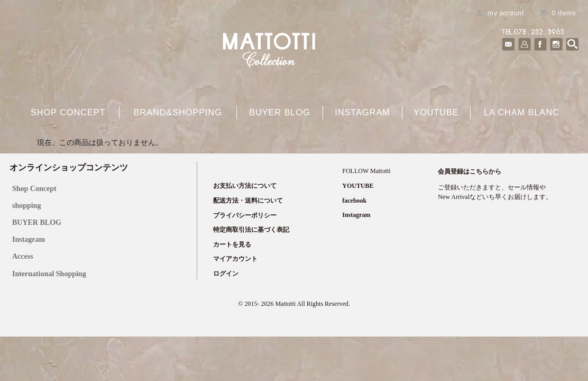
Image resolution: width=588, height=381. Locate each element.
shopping (26, 206)
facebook (354, 201)
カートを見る (232, 244)
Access (23, 256)
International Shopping (49, 274)
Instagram (362, 112)
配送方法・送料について (248, 201)
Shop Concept (34, 189)
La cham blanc (522, 112)
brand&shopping (177, 112)
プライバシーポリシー (245, 215)
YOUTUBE (436, 112)
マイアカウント (235, 259)
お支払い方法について (245, 186)
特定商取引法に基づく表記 (251, 230)
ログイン (226, 274)
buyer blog (280, 112)
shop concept (68, 112)
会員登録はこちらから (470, 171)
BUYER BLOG (37, 223)
